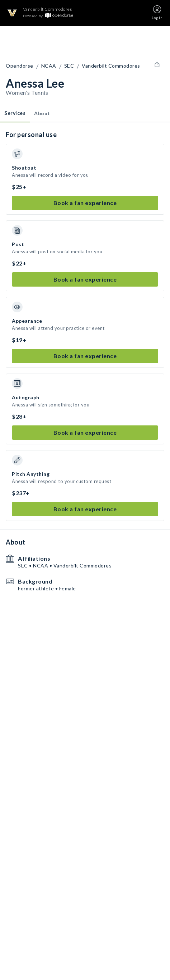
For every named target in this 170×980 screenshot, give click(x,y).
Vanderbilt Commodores (111, 66)
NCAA (49, 66)
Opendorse (20, 66)
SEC (69, 66)
